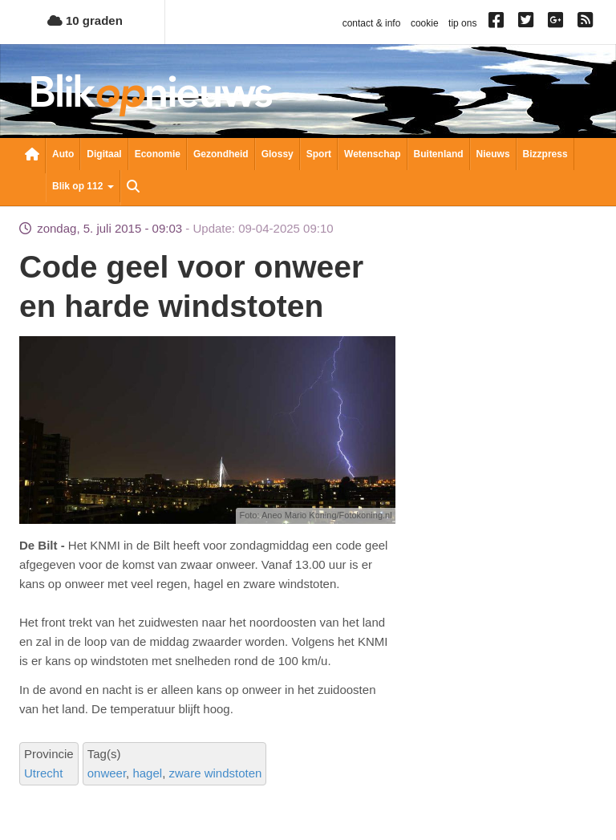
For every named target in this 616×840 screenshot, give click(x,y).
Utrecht (43, 773)
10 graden (85, 20)
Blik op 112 (83, 186)
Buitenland (439, 154)
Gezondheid (221, 154)
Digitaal (104, 154)
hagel (147, 773)
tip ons (462, 23)
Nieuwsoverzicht (32, 156)
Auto (63, 154)
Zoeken (133, 188)
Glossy (278, 154)
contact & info (372, 23)
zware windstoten (215, 773)
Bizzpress (545, 154)
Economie (158, 154)
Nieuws (493, 154)
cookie (425, 23)
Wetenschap (372, 154)
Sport (319, 154)
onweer (107, 773)
